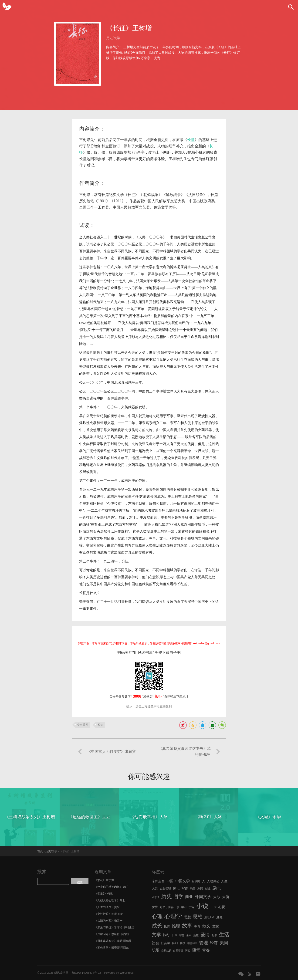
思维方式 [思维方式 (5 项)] (209, 917)
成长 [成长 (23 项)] (157, 926)
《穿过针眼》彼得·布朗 (109, 914)
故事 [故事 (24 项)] (187, 926)
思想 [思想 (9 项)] (188, 917)
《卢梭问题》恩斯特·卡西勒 (112, 934)
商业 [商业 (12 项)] (189, 897)
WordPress (127, 973)
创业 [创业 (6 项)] (208, 889)
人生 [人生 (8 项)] (224, 881)
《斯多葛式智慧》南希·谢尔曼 (113, 941)
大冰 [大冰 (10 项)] (217, 897)
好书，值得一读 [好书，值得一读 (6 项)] (169, 907)
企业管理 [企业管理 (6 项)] (165, 889)
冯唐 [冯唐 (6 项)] (193, 889)
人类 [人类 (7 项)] (155, 888)
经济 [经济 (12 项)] (214, 943)
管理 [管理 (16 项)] (203, 943)
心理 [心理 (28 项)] (157, 916)
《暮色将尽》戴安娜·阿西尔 (112, 948)
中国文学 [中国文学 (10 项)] (183, 881)
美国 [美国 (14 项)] (224, 943)
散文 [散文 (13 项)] (206, 926)
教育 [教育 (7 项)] (197, 926)
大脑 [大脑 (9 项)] (225, 897)
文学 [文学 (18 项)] (156, 935)
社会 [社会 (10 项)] (155, 943)
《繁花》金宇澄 (104, 880)
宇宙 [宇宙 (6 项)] (191, 907)
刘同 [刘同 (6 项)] (200, 889)
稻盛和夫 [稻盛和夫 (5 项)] (192, 943)
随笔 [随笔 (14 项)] (196, 950)
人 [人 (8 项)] (203, 881)
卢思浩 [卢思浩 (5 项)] (156, 897)
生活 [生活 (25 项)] (224, 934)
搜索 (42, 872)
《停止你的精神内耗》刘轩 (111, 887)
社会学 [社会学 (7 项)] (165, 943)
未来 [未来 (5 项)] (189, 935)
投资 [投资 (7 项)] (167, 926)
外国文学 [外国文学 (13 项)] (203, 897)
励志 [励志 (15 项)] (217, 888)
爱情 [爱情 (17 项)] (205, 935)
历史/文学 (113, 38)
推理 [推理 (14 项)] (176, 926)
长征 (191, 140)
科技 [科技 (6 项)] (183, 943)
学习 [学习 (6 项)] (184, 907)
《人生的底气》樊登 (107, 907)
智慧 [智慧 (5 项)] (182, 935)
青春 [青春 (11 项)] (206, 950)
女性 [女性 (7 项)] (155, 907)
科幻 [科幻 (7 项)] (175, 943)
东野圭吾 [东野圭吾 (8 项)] (158, 881)
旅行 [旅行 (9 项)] (166, 935)
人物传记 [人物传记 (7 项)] (213, 881)
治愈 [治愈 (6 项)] (196, 935)
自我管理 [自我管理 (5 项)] (178, 950)
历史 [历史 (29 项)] (167, 896)
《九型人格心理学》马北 (110, 900)
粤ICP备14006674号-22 (86, 973)
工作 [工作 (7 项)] (213, 907)
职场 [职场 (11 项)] (156, 950)
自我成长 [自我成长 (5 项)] (166, 950)
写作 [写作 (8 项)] (185, 888)
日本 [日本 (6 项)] (175, 935)
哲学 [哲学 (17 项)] (179, 896)
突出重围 (83, 725)
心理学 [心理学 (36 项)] (173, 916)
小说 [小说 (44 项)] (202, 906)
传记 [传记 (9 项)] (176, 888)
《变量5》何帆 (104, 894)
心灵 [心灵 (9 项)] (222, 907)
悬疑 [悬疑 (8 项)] (220, 917)
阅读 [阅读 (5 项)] (188, 950)
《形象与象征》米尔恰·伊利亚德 (114, 927)
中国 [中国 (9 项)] (170, 881)
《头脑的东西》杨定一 (108, 921)
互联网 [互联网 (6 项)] (196, 881)
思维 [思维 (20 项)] (198, 917)
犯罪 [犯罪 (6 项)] (214, 935)
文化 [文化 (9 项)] (216, 926)
